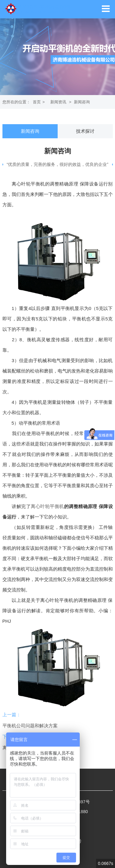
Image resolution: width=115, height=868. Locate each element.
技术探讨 (85, 131)
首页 (37, 102)
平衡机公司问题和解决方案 (30, 726)
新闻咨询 (82, 102)
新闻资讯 (58, 102)
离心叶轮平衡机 (47, 506)
